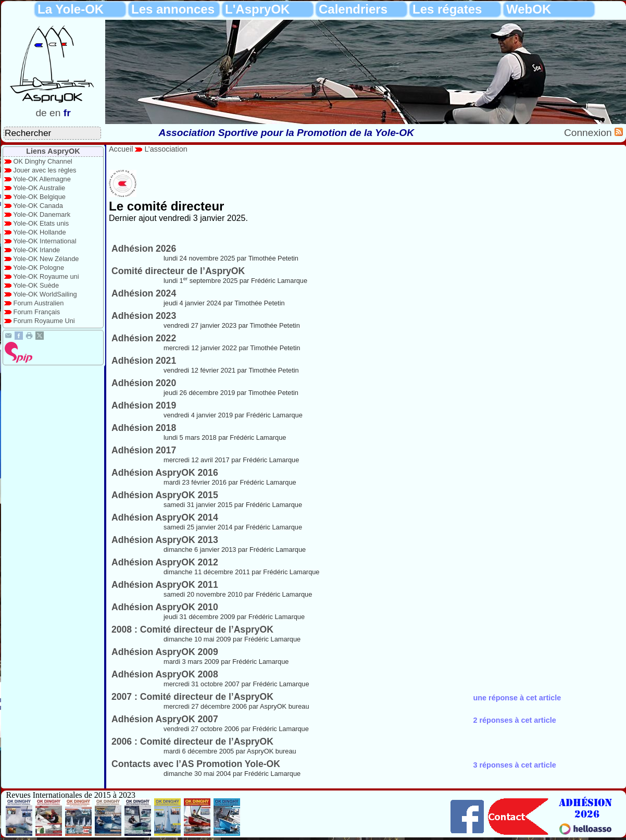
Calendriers (353, 9)
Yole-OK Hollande (39, 232)
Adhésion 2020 (144, 383)
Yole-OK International (45, 241)
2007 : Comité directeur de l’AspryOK (192, 697)
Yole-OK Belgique (39, 197)
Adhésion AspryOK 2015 (165, 495)
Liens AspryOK (53, 151)
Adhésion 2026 (144, 249)
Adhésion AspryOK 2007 (165, 719)
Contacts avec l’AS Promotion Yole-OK (196, 764)
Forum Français (37, 312)
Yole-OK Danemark (42, 214)
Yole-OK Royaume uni (46, 276)
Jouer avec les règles (45, 170)
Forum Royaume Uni (44, 321)
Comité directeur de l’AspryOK (178, 271)
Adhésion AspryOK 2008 (165, 674)
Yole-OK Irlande (36, 250)
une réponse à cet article (517, 698)
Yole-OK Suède (36, 285)
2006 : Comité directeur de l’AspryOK (192, 742)
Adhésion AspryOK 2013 (165, 540)
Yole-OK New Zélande (46, 259)
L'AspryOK (257, 9)
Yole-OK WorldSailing (45, 294)
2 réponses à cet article (514, 720)
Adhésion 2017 (144, 450)
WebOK (529, 9)
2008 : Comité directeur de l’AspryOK (192, 629)
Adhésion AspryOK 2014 (165, 517)
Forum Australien (39, 303)
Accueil (121, 149)
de (41, 113)
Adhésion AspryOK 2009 (165, 652)
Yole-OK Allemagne (42, 179)
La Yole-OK (71, 9)
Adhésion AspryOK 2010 (165, 607)
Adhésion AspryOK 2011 (165, 585)
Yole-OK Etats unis (41, 223)
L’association (166, 149)
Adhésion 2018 (144, 428)
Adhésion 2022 (144, 338)
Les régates (447, 9)
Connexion (589, 133)
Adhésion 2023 (144, 316)
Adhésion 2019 (144, 405)
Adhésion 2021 (144, 361)
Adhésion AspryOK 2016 (165, 473)
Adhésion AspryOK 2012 (165, 562)
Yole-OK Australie (39, 188)
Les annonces (173, 9)
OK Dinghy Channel (43, 161)
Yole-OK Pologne (39, 268)
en (55, 113)
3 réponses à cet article (514, 765)
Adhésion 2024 (144, 293)
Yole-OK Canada (38, 206)
